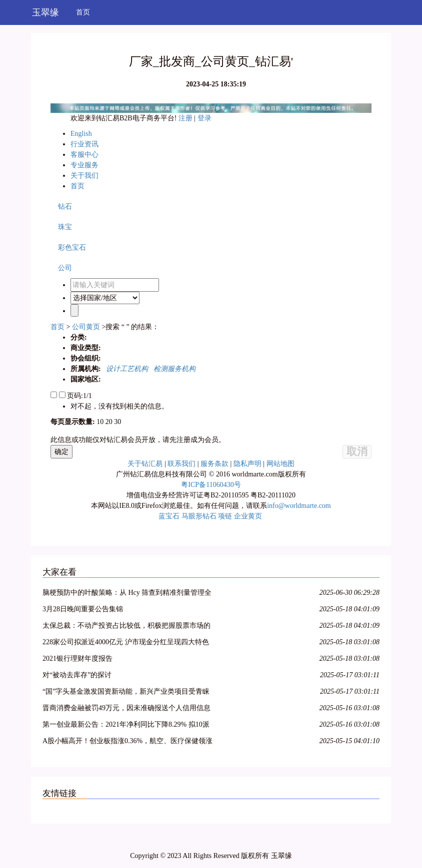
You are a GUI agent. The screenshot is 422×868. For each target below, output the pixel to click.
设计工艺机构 (125, 369)
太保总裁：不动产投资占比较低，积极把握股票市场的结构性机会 (126, 627)
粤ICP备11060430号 (211, 485)
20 (109, 422)
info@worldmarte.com (299, 506)
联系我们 (181, 464)
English (81, 134)
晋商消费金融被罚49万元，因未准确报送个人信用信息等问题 (126, 709)
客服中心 (84, 155)
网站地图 (280, 464)
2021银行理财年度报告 (77, 658)
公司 (65, 268)
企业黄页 (248, 516)
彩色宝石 (72, 247)
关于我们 (84, 176)
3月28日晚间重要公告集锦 (83, 609)
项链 (225, 516)
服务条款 (214, 464)
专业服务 (84, 165)
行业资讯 (84, 144)
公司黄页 (86, 327)
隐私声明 (247, 464)
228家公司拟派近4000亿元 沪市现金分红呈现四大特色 (126, 642)
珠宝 (65, 227)
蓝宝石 (169, 516)
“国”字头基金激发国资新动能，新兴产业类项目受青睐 (126, 691)
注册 (186, 118)
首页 (83, 12)
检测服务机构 (173, 369)
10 (100, 422)
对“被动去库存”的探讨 (77, 675)
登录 (204, 118)
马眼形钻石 (199, 516)
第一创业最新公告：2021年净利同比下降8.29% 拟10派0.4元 (126, 726)
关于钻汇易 (145, 464)
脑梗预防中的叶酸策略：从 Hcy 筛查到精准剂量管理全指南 (127, 594)
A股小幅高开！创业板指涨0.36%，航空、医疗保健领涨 (127, 741)
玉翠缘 (45, 12)
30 (117, 422)
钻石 (65, 207)
